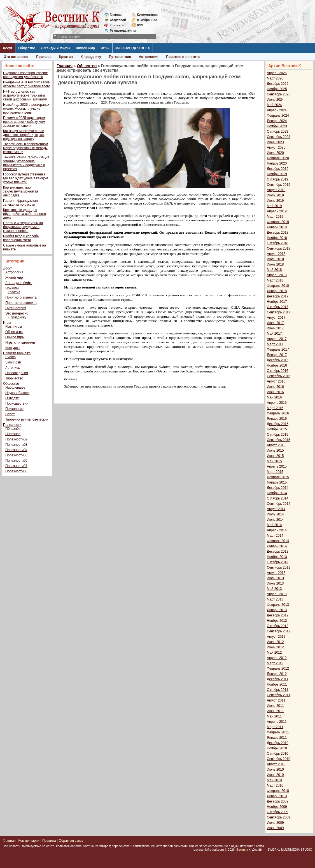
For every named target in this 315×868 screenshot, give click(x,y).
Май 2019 (274, 206)
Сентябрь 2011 (279, 695)
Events (11, 357)
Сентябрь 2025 (279, 94)
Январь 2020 (277, 163)
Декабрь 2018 (278, 233)
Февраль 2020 (278, 158)
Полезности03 (16, 445)
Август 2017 (276, 318)
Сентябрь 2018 (279, 248)
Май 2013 (274, 589)
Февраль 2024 (278, 116)
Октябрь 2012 (278, 626)
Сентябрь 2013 (279, 567)
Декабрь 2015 (278, 424)
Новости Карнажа (17, 353)
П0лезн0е (13, 429)
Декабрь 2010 (278, 743)
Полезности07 (16, 466)
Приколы (44, 57)
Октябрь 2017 (278, 307)
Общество (27, 48)
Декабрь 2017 (278, 296)
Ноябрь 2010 (277, 748)
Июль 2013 (275, 578)
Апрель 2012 (277, 658)
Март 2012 (275, 663)
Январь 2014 (277, 546)
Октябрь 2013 (278, 562)
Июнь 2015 (275, 456)
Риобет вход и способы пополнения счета (21, 238)
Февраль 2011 (278, 732)
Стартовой (118, 20)
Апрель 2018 (277, 275)
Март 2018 (275, 280)
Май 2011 (274, 716)
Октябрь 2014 (278, 498)
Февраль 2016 (278, 413)
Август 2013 (276, 573)
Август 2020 (276, 147)
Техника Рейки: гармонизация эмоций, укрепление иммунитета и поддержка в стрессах (26, 163)
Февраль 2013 (278, 605)
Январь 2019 (277, 227)
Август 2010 (276, 764)
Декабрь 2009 (278, 801)
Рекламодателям (121, 31)
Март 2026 (275, 78)
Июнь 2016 (275, 392)
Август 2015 (276, 445)
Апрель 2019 (277, 211)
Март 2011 (275, 727)
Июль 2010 (275, 770)
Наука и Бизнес (17, 393)
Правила (49, 841)
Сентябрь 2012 (279, 631)
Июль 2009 (275, 823)
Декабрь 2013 (278, 552)
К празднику (91, 57)
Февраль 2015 (278, 477)
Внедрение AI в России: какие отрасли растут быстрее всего (27, 84)
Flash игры (14, 327)
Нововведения (17, 373)
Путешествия (120, 57)
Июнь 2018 (275, 264)
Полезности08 (16, 471)
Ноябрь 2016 (277, 365)
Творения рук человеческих (27, 419)
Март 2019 (275, 217)
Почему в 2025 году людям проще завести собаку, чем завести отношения (24, 122)
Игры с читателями (20, 342)
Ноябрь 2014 (277, 493)
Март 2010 (275, 785)
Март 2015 (275, 472)
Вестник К (243, 850)
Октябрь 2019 (278, 179)
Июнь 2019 (275, 201)
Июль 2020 (275, 153)
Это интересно (16, 57)
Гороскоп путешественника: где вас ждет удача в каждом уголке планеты (25, 178)
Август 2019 (276, 190)
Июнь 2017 (275, 328)
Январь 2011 (277, 738)
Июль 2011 (275, 706)
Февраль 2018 (278, 286)
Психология (14, 409)
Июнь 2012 (275, 647)
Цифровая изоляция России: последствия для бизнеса (25, 75)
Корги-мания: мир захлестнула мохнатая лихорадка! (21, 191)
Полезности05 (16, 455)
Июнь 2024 (275, 100)
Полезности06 (16, 461)
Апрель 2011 (277, 722)
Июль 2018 (275, 259)
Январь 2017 (277, 355)
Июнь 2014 (275, 520)
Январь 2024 (277, 121)
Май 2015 (274, 461)
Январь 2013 (277, 610)
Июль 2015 (275, 451)
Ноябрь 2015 (277, 429)
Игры (105, 48)
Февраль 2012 (278, 668)
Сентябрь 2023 (279, 137)
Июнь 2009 (275, 828)
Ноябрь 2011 (277, 684)
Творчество (14, 378)
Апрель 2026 (277, 73)
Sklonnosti (13, 362)
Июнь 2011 (275, 711)
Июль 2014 (275, 514)
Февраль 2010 (278, 791)
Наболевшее (15, 388)
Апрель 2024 (277, 110)
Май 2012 (274, 653)
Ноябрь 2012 (277, 621)
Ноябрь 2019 (277, 174)
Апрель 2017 (277, 339)
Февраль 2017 (278, 349)
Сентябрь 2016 (279, 376)
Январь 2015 (277, 482)
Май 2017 (274, 334)
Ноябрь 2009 (277, 807)
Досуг (8, 48)
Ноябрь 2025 (277, 89)
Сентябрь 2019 (279, 185)
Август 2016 (276, 381)
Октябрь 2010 (278, 754)
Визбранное (147, 20)
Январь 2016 (277, 419)
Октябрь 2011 (278, 690)
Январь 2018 (277, 291)
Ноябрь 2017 (277, 302)
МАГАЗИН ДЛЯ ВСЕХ (133, 48)
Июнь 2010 (275, 775)
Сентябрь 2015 (279, 440)
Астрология (149, 57)
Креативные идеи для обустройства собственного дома (25, 214)
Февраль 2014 (278, 541)
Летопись (13, 368)
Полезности (12, 425)
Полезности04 (16, 450)
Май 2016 (274, 397)
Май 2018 (274, 270)
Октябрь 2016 (278, 371)
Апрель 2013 (277, 594)
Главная (116, 15)
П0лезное (13, 434)
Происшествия (17, 403)
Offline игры (14, 332)
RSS (140, 25)
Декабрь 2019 (278, 169)
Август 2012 (276, 637)
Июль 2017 (275, 323)
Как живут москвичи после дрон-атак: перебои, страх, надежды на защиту (24, 135)
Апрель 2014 (277, 530)
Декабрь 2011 (278, 679)
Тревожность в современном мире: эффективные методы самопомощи (26, 148)
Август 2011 (276, 700)
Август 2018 (276, 254)
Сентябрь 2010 (279, 759)
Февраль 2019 (278, 222)
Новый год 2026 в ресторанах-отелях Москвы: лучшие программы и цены (27, 109)
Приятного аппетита (183, 57)
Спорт (10, 414)
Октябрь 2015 (278, 435)
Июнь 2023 (275, 142)
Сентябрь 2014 (279, 504)
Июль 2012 (275, 642)
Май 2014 (274, 525)
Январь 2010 (277, 796)
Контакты (117, 25)
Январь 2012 (277, 674)
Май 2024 (274, 105)
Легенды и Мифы (56, 48)
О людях (12, 398)
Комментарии (147, 15)
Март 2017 (275, 344)
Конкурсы (13, 348)
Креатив (66, 57)
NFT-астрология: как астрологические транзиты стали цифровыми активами (25, 95)
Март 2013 (275, 599)
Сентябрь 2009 (279, 817)
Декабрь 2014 (278, 488)
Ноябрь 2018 (277, 238)
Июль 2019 (275, 195)
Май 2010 (274, 780)
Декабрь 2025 (278, 84)
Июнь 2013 (275, 583)
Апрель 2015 (277, 466)
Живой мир (86, 48)
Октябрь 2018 (278, 243)
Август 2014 (276, 509)
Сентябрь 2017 (279, 312)
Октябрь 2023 (278, 132)
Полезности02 (16, 439)
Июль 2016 (275, 387)
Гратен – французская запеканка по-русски (20, 203)
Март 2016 (275, 408)
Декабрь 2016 (278, 360)
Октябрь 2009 (278, 812)
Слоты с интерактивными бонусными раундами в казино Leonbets (23, 227)
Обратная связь (71, 841)
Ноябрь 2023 (277, 126)
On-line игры (15, 337)
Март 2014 (275, 536)
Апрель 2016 (277, 403)
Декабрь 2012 (278, 615)
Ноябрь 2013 (277, 557)
